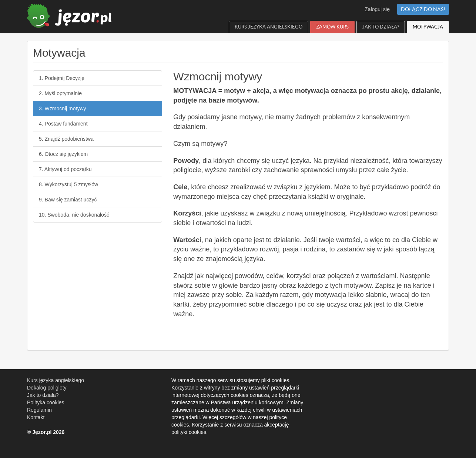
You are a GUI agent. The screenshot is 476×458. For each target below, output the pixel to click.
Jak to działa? (381, 27)
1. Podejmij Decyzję (62, 78)
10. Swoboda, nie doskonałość (74, 215)
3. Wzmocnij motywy (63, 108)
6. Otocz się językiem (63, 154)
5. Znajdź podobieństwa (66, 139)
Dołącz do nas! (423, 9)
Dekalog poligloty (47, 388)
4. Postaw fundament (63, 124)
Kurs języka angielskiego (269, 27)
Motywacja (428, 27)
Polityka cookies (46, 402)
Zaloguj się (377, 9)
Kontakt (36, 417)
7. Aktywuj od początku (65, 169)
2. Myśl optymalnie (60, 93)
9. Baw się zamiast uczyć (68, 200)
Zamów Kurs (332, 27)
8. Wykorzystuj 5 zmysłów (68, 184)
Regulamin (39, 410)
